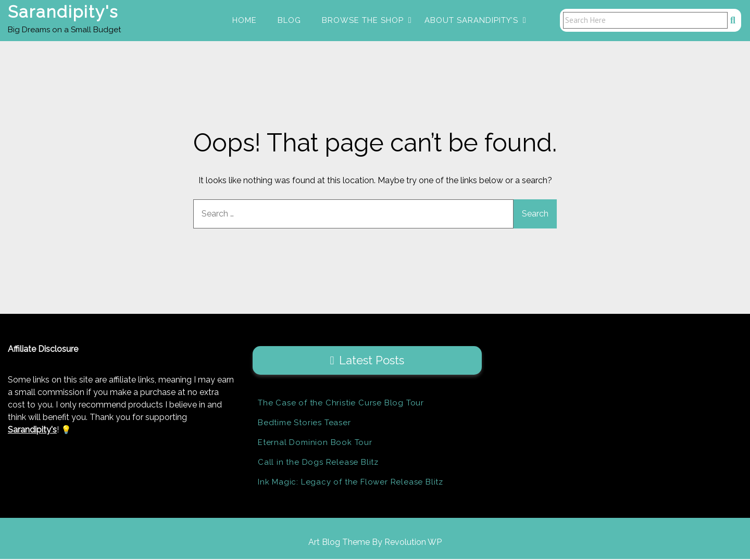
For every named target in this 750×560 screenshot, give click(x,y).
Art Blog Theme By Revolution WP (375, 543)
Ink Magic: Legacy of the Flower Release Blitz (351, 483)
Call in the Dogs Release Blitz (318, 463)
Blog (289, 21)
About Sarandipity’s (471, 21)
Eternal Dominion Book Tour (315, 443)
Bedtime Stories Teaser (304, 424)
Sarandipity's (63, 12)
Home (245, 21)
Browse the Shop (363, 21)
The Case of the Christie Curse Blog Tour (341, 404)
